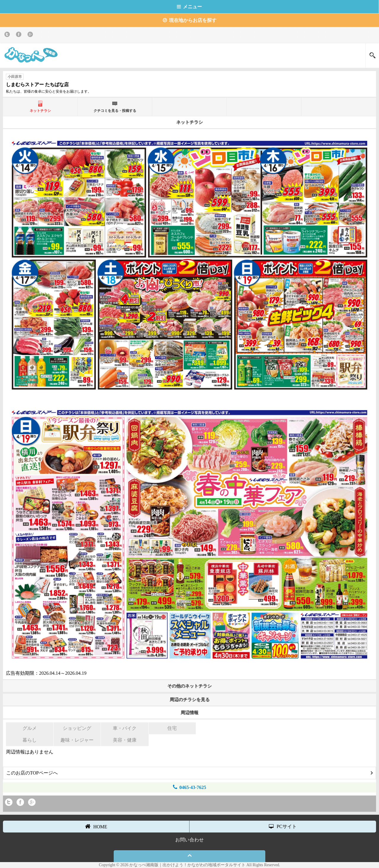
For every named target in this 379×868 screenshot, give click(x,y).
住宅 (172, 728)
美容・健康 (125, 740)
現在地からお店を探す (190, 20)
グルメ (30, 728)
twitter (8, 35)
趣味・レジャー (77, 740)
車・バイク (125, 728)
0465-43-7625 (190, 787)
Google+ (31, 35)
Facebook (20, 35)
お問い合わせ (189, 840)
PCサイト (283, 826)
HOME (96, 826)
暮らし (30, 740)
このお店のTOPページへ (189, 773)
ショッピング (77, 728)
